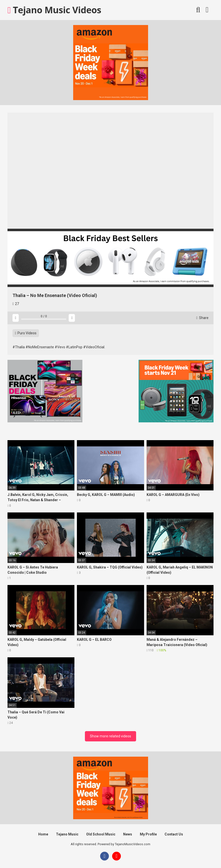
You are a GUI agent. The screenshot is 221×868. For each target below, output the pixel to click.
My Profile (148, 834)
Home (43, 834)
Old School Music (101, 834)
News (128, 834)
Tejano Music (67, 834)
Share (202, 318)
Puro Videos (26, 333)
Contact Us (174, 834)
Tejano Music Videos (54, 10)
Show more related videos (110, 736)
